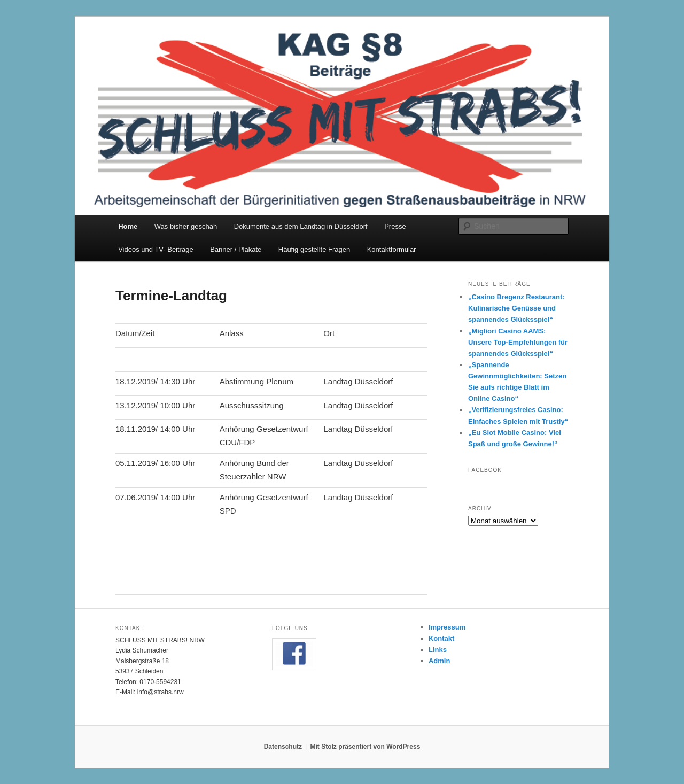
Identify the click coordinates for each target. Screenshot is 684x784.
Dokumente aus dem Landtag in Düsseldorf (301, 226)
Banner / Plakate (236, 249)
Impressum (447, 627)
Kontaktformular (392, 249)
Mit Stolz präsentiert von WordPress (365, 747)
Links (438, 650)
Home (128, 226)
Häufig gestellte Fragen (314, 249)
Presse (395, 226)
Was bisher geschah (186, 226)
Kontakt (441, 638)
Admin (439, 661)
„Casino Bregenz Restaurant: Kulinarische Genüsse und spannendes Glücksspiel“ (516, 308)
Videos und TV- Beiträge (156, 249)
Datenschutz (283, 747)
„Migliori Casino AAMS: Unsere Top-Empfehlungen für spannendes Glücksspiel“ (518, 342)
